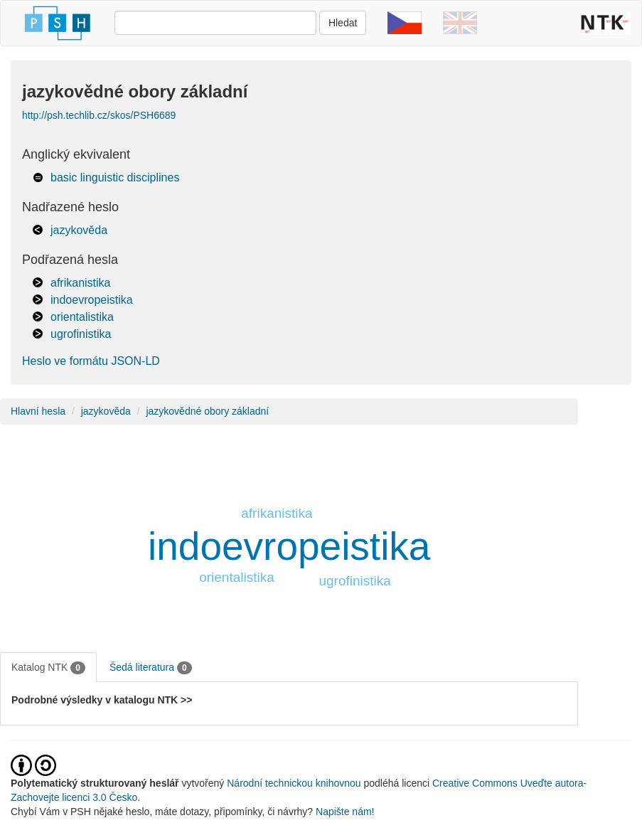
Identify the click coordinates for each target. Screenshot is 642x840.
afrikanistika (80, 283)
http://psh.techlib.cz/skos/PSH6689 (99, 115)
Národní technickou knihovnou (294, 783)
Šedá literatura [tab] (151, 668)
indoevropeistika (92, 300)
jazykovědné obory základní (207, 411)
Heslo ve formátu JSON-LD (91, 361)
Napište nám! (345, 812)
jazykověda (79, 230)
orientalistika (82, 317)
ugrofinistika (81, 334)
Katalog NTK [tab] (48, 668)
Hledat (343, 23)
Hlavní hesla (38, 411)
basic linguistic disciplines (115, 177)
